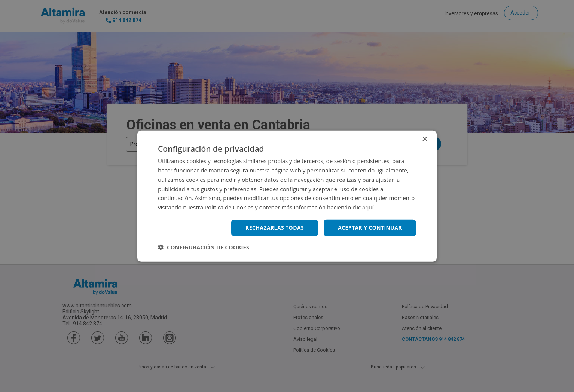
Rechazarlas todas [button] (275, 228)
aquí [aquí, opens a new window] (368, 207)
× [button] (425, 139)
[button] (204, 247)
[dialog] (287, 196)
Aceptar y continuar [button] (370, 228)
